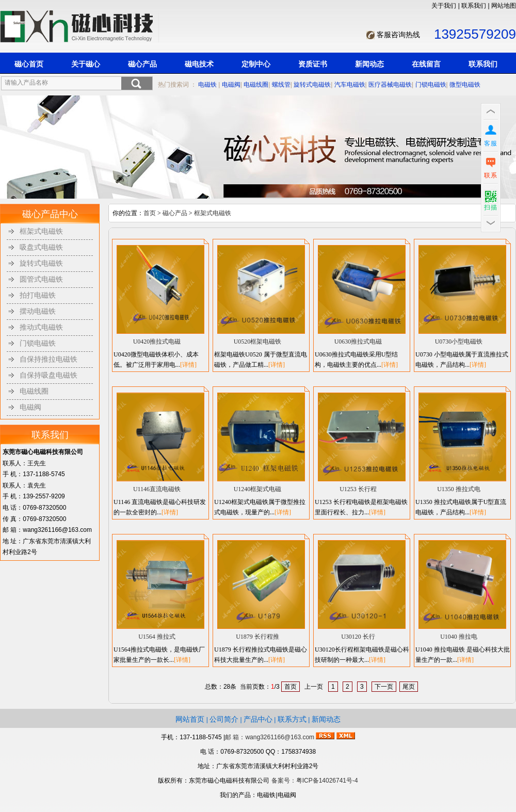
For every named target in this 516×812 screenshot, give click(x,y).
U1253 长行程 (358, 489)
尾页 (409, 687)
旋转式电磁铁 (312, 85)
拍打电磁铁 (38, 295)
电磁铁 (207, 85)
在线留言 (426, 64)
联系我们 (474, 6)
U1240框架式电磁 (258, 489)
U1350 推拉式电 (459, 489)
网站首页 (190, 719)
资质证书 (313, 64)
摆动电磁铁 (38, 311)
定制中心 (256, 64)
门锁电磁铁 (431, 85)
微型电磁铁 (465, 85)
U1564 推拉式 (157, 637)
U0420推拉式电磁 (157, 342)
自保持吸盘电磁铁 (49, 375)
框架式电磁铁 (41, 231)
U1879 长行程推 (257, 637)
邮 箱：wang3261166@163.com (270, 737)
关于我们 (444, 6)
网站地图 (504, 6)
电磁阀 (231, 85)
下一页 (384, 687)
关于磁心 (86, 64)
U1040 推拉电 (459, 637)
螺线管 (281, 85)
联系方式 (292, 719)
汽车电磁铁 (350, 85)
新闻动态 (369, 64)
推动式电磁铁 (41, 327)
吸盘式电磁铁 (41, 247)
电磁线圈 (256, 85)
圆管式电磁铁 (41, 279)
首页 (150, 213)
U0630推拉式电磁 (358, 342)
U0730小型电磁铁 (459, 342)
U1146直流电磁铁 (157, 489)
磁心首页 (29, 64)
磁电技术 (199, 64)
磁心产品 (142, 64)
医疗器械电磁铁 (390, 85)
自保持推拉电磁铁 (49, 359)
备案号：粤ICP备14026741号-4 (315, 781)
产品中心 (258, 719)
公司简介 (224, 719)
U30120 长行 (358, 637)
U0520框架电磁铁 (258, 342)
